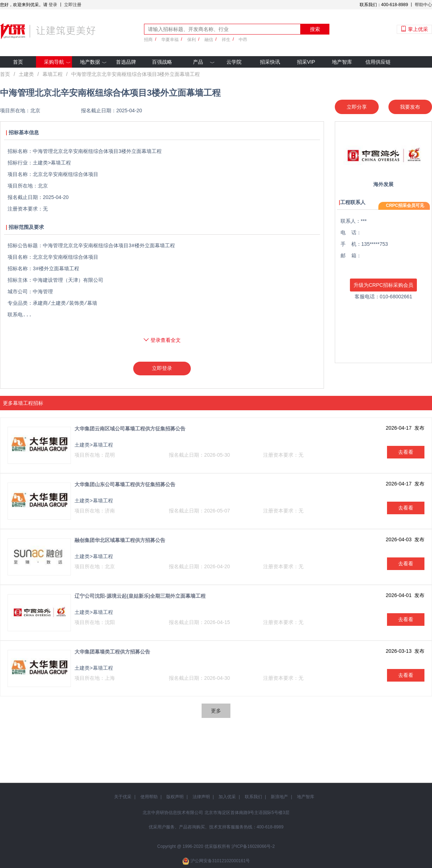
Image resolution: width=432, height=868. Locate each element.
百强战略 (162, 62)
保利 (192, 40)
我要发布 (410, 107)
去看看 (406, 452)
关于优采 (123, 797)
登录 (53, 5)
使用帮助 (149, 797)
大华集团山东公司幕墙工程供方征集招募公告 (125, 484)
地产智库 (342, 62)
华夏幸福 (170, 40)
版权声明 (175, 797)
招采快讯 (270, 62)
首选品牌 (126, 62)
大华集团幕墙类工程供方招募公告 (112, 652)
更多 (216, 711)
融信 (209, 40)
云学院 (234, 62)
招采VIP (306, 62)
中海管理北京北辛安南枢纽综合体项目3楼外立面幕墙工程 (136, 74)
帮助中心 (423, 5)
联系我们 (253, 797)
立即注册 (73, 5)
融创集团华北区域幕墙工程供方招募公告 (120, 540)
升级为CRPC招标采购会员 (383, 285)
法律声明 (201, 797)
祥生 (226, 40)
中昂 (243, 40)
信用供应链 (378, 62)
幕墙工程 (53, 74)
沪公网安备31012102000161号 (220, 861)
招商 (148, 40)
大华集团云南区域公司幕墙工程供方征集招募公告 (130, 429)
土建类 (26, 74)
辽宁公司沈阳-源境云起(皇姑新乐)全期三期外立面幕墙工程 (140, 596)
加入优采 (227, 797)
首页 (18, 62)
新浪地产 (279, 797)
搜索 (315, 29)
